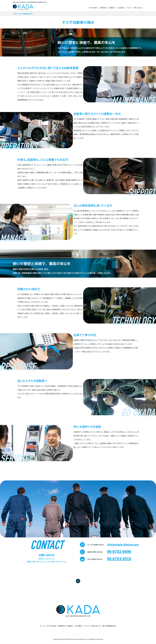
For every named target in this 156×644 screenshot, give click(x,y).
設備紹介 (112, 8)
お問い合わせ (138, 8)
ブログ (129, 8)
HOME (15, 14)
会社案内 (121, 8)
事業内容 (103, 8)
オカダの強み (93, 8)
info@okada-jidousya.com (123, 544)
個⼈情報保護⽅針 (109, 626)
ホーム (42, 626)
